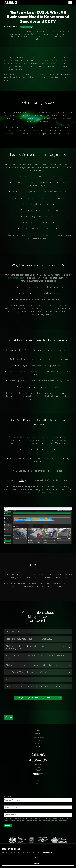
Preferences (38, 863)
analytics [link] (21, 480)
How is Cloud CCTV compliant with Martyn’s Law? (26, 672)
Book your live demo (38, 737)
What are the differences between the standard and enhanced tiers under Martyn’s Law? (35, 647)
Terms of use (38, 787)
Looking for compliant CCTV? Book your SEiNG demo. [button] (38, 698)
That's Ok (38, 858)
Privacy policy (38, 780)
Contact (38, 747)
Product (38, 731)
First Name (8, 796)
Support (38, 740)
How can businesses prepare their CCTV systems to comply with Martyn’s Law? (37, 657)
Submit (8, 825)
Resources (38, 734)
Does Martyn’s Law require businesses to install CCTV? (29, 639)
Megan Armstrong (26, 27)
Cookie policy (38, 784)
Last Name (8, 804)
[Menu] (70, 3)
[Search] (66, 3)
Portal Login (38, 744)
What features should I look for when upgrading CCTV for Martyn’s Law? (36, 687)
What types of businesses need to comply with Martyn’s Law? (32, 665)
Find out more (47, 853)
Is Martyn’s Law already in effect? (19, 679)
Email (6, 811)
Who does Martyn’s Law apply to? (20, 632)
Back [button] (9, 717)
